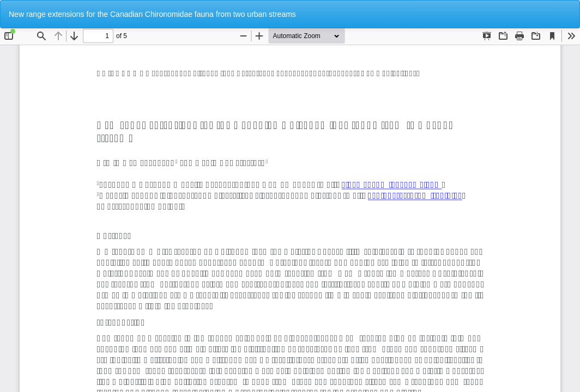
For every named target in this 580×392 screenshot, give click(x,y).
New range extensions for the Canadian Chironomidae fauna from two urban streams (152, 14)
